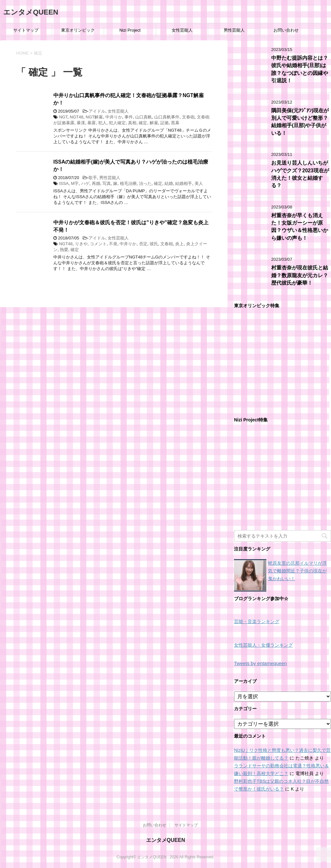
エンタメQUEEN (31, 12)
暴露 (91, 123)
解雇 (154, 123)
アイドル (97, 111)
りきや (81, 244)
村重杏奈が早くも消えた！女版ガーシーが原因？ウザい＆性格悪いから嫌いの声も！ (300, 227)
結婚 (169, 183)
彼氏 (154, 244)
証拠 (165, 123)
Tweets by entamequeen (260, 663)
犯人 (102, 123)
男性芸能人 (234, 30)
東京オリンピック (78, 30)
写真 (107, 183)
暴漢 (81, 123)
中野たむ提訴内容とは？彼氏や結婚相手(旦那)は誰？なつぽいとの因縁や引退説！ (300, 69)
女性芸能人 (182, 30)
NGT (63, 117)
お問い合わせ (286, 30)
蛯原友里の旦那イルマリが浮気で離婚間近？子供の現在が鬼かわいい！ (297, 571)
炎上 (179, 244)
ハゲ (85, 183)
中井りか (114, 117)
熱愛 (64, 250)
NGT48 (77, 117)
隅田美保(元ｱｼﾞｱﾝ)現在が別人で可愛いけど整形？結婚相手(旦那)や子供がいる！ (300, 122)
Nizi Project (130, 30)
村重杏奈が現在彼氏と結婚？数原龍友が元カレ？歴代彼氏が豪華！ (300, 275)
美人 (199, 183)
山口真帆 (144, 117)
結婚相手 (184, 183)
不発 (113, 244)
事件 (129, 117)
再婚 (96, 183)
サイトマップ (26, 30)
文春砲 (188, 117)
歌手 (93, 178)
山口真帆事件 (167, 117)
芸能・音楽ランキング (257, 622)
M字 (75, 183)
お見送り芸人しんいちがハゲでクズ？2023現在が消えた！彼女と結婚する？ (300, 174)
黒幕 (175, 123)
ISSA (64, 183)
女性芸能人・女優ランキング (263, 645)
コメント (98, 244)
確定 (143, 123)
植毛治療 (128, 183)
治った (145, 183)
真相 (132, 123)
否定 (143, 244)
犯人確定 (117, 123)
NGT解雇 (94, 117)
